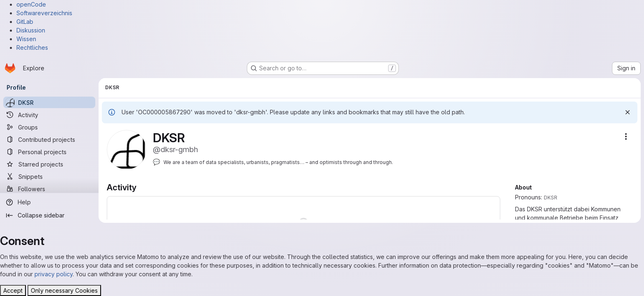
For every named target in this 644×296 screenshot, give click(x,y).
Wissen (26, 39)
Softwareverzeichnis (44, 13)
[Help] (49, 202)
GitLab (25, 22)
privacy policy (54, 274)
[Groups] (49, 127)
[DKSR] (49, 102)
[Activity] (49, 115)
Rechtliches (32, 47)
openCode (31, 4)
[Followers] (49, 189)
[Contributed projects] (49, 139)
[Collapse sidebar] (49, 215)
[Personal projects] (49, 152)
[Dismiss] (628, 112)
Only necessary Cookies (64, 290)
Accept (13, 290)
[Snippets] (49, 176)
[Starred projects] (49, 164)
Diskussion (31, 30)
